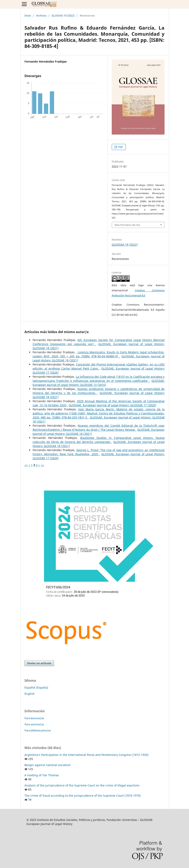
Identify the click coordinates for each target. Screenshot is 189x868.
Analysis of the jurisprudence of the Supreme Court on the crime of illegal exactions (82, 785)
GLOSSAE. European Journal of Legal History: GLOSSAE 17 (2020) (112, 405)
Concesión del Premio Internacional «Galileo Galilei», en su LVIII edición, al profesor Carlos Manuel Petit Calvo (99, 366)
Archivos (41, 15)
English (30, 694)
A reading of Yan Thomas (42, 775)
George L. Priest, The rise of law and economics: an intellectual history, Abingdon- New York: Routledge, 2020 (99, 452)
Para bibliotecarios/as (38, 730)
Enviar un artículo (39, 663)
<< (26, 465)
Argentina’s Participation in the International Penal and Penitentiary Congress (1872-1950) (86, 755)
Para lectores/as (34, 718)
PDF (120, 147)
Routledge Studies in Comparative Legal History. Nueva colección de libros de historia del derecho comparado (99, 440)
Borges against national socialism (48, 765)
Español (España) (36, 687)
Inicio (28, 15)
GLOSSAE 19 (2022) (63, 15)
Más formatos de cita (127, 225)
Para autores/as (34, 724)
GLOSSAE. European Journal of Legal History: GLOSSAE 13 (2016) (99, 383)
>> (42, 465)
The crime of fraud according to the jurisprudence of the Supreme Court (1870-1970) (83, 796)
